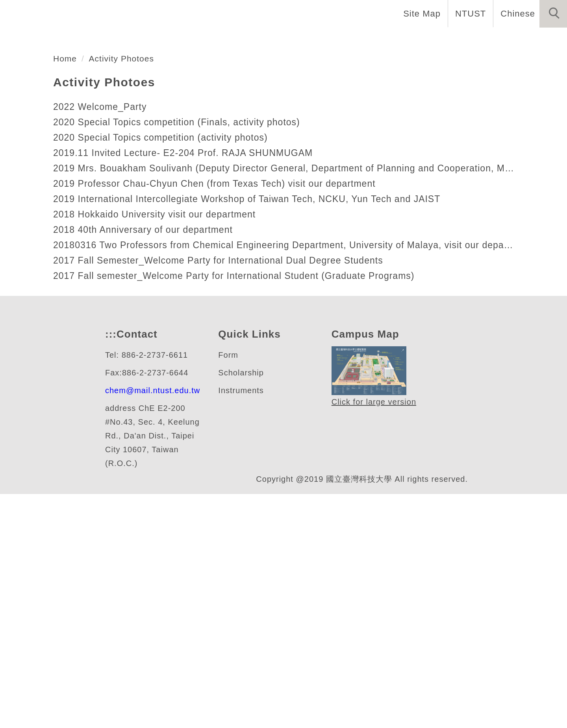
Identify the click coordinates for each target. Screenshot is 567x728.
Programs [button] (323, 39)
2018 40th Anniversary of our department (147, 443)
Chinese (518, 13)
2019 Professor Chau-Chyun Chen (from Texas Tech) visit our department (218, 397)
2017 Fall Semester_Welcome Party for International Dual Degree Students (222, 474)
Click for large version (374, 636)
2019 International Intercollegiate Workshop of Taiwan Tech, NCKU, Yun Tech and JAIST (251, 412)
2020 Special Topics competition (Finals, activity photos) (182, 335)
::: (110, 568)
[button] (553, 14)
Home (113, 39)
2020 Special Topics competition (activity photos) (166, 351)
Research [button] (379, 39)
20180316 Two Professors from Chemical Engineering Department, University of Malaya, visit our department (283, 458)
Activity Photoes (126, 272)
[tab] (287, 213)
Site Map (422, 13)
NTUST (470, 13)
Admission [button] (437, 39)
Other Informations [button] (517, 39)
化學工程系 (61, 182)
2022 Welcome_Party (101, 320)
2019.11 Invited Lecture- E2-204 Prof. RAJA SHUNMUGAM (182, 366)
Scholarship (242, 607)
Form (228, 589)
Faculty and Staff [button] (250, 39)
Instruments (243, 625)
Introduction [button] (170, 39)
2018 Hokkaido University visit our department (160, 428)
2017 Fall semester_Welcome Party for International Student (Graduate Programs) (239, 489)
